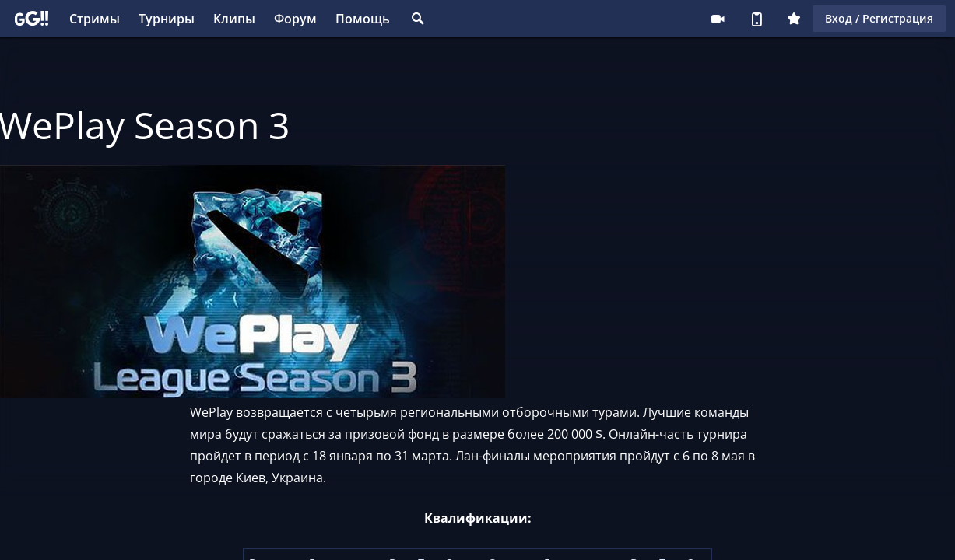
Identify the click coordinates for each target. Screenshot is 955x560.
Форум (295, 19)
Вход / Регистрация (879, 18)
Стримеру (718, 19)
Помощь (363, 19)
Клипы (234, 19)
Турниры (167, 19)
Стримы (95, 19)
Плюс (794, 19)
